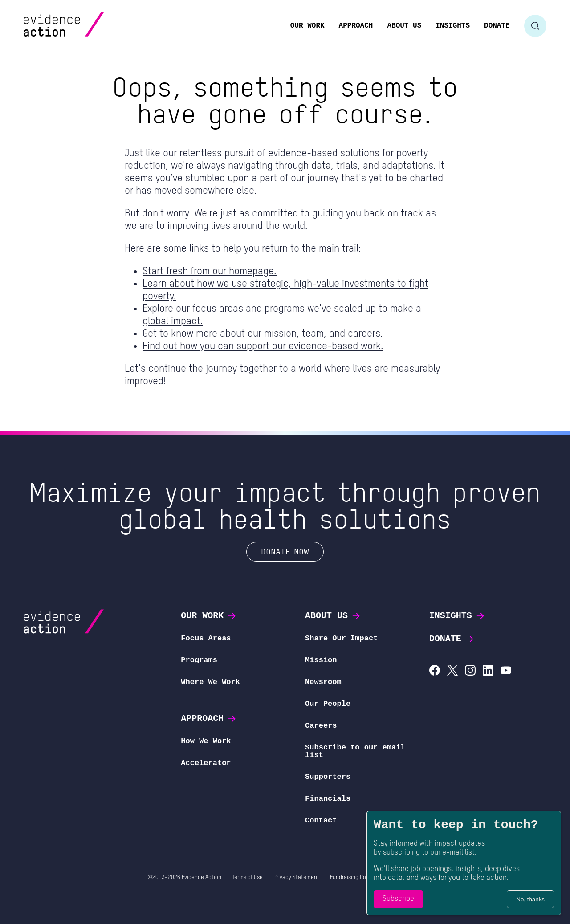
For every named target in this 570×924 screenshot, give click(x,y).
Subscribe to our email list (355, 751)
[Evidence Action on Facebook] (435, 671)
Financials (328, 799)
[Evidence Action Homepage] (81, 26)
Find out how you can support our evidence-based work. (263, 346)
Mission (321, 660)
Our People (328, 704)
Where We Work (210, 682)
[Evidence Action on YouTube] (506, 671)
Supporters (328, 777)
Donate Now (285, 551)
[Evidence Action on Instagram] (470, 671)
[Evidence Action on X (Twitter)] (452, 671)
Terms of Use (247, 877)
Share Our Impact (341, 638)
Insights (457, 616)
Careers (321, 726)
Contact (321, 820)
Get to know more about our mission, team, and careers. (263, 334)
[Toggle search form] (535, 26)
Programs (199, 660)
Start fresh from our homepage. (210, 271)
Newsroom (323, 682)
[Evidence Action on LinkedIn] (488, 671)
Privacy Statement (296, 877)
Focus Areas (206, 638)
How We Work (206, 741)
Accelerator (206, 763)
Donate (452, 639)
